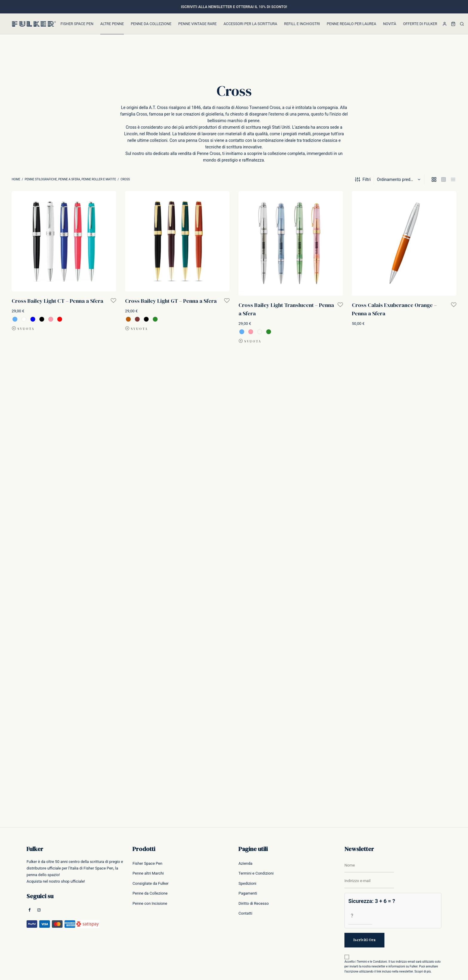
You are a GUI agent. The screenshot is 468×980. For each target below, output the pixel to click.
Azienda (245, 863)
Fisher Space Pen (77, 24)
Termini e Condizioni (256, 873)
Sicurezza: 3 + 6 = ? (372, 901)
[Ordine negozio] (400, 179)
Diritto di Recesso (254, 903)
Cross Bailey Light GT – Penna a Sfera (171, 301)
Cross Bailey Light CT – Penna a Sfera (57, 301)
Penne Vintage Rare (197, 24)
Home (16, 179)
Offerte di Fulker (420, 24)
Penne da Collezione (151, 24)
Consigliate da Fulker (151, 883)
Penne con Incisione (150, 903)
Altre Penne (112, 24)
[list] (453, 179)
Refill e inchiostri (302, 24)
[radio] (15, 319)
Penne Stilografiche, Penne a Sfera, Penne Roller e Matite (70, 179)
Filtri (363, 179)
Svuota (26, 329)
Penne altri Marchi (148, 873)
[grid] (434, 179)
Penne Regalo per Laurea (352, 24)
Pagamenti (248, 893)
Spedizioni (247, 883)
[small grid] (444, 179)
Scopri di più (422, 971)
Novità (390, 24)
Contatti (245, 913)
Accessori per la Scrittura (250, 24)
